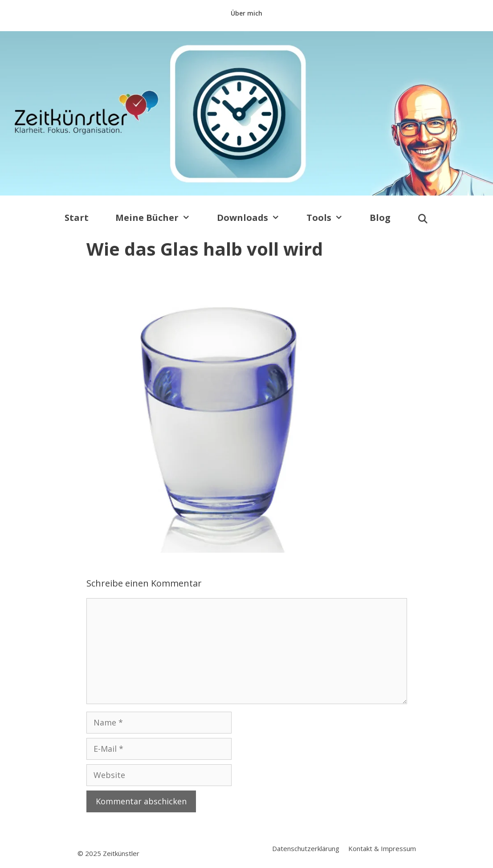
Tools (331, 218)
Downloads (255, 218)
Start (77, 218)
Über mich (246, 13)
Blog (380, 218)
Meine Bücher (159, 218)
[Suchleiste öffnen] (423, 219)
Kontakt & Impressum (382, 848)
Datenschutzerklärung (306, 848)
